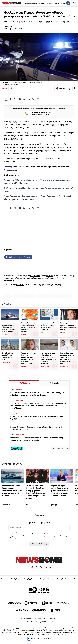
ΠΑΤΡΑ (8, 296)
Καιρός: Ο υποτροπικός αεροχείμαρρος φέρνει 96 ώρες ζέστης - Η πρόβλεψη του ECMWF (37, 428)
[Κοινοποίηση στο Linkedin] (29, 99)
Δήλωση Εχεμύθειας (29, 579)
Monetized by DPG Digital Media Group (46, 618)
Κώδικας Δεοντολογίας (45, 579)
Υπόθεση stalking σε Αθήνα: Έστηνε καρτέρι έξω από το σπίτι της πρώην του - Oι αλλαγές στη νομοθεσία (48, 358)
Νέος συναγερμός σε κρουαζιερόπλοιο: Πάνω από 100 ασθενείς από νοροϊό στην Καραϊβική (9, 327)
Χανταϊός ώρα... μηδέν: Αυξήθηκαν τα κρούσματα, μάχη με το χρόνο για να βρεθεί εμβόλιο (12, 491)
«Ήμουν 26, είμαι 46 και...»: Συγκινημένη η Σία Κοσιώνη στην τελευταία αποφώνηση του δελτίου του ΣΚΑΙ (60, 491)
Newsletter (20, 285)
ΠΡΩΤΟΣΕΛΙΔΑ (60, 3)
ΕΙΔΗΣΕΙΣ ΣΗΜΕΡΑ (44, 296)
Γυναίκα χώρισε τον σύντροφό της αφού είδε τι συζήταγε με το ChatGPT (68, 326)
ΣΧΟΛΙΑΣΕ (61, 88)
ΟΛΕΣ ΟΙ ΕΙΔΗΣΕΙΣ (31, 3)
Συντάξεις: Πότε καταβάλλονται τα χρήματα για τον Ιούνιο (8, 356)
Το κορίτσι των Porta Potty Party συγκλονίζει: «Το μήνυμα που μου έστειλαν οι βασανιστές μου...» (28, 358)
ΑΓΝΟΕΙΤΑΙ (30, 296)
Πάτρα (19, 22)
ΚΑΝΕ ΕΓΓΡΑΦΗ (39, 544)
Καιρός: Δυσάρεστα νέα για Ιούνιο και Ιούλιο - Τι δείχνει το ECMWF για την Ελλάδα (28, 327)
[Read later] (75, 88)
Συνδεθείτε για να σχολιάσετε (18, 257)
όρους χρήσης (44, 533)
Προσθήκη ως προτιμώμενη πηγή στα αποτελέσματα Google (38, 113)
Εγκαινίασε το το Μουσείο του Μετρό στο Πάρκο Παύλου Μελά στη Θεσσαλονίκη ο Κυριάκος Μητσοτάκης (37, 439)
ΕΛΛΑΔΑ (42, 3)
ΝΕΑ (68, 296)
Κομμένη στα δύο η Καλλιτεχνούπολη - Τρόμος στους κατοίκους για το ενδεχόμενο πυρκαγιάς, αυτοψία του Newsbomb (37, 394)
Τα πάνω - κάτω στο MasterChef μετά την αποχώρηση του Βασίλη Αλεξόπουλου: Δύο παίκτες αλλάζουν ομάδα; (36, 492)
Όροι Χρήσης (15, 579)
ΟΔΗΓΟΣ (18, 296)
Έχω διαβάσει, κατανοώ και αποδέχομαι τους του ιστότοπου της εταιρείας (39, 533)
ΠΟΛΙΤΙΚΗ (50, 3)
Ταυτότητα (5, 579)
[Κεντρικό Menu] (75, 3)
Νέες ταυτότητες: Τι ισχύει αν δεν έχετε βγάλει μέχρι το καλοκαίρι (47, 326)
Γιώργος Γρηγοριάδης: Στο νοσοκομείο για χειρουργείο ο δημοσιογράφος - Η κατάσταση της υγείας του (68, 358)
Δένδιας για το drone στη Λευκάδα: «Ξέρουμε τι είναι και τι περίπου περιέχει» (37, 417)
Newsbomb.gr (10, 170)
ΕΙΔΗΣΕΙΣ (58, 296)
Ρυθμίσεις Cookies (61, 579)
